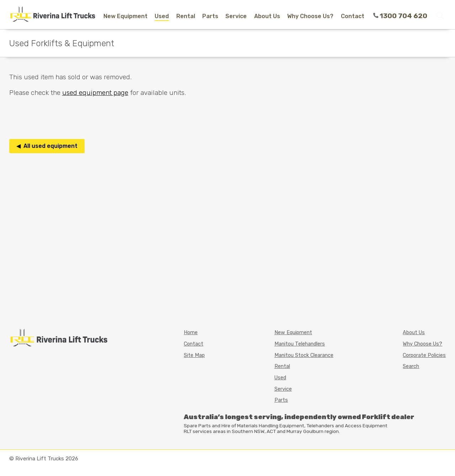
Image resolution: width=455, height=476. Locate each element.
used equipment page (95, 93)
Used (162, 16)
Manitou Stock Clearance (304, 355)
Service (236, 16)
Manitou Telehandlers (300, 344)
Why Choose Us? (310, 16)
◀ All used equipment (47, 146)
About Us (267, 16)
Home (191, 333)
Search (411, 366)
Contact (353, 16)
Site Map (194, 355)
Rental (186, 16)
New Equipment (125, 16)
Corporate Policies (424, 355)
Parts (210, 16)
